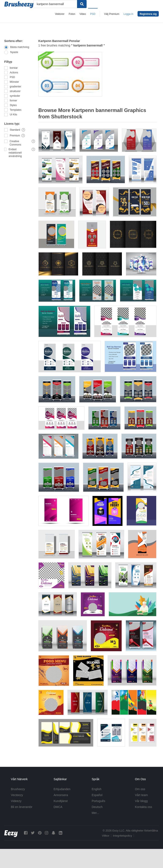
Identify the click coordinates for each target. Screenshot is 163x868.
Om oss (140, 789)
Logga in (128, 14)
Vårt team (141, 795)
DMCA (58, 807)
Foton (72, 14)
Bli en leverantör (22, 807)
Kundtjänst (61, 801)
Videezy (16, 801)
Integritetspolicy (122, 836)
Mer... (95, 813)
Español (97, 795)
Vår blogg (141, 801)
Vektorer (60, 14)
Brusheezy (18, 789)
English (97, 789)
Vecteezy (17, 795)
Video (83, 14)
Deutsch (97, 807)
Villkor (106, 836)
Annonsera (61, 795)
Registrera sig (148, 14)
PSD (93, 14)
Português (98, 801)
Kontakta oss (144, 807)
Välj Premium (112, 14)
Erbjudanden (62, 789)
